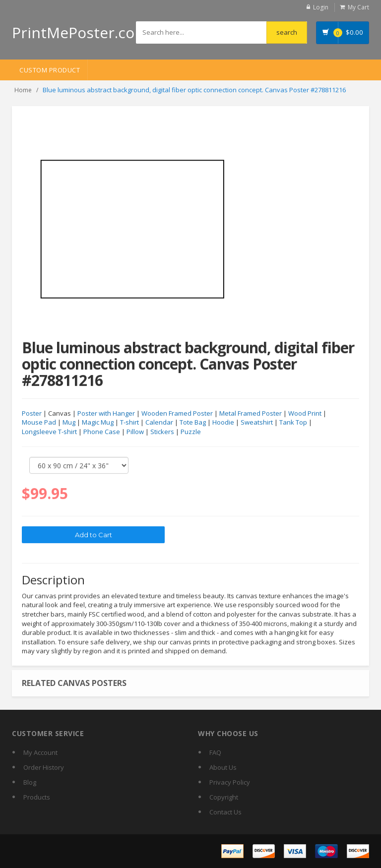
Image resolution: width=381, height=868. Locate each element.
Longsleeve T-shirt (49, 432)
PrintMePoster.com (80, 32)
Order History (44, 767)
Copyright (224, 797)
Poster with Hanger (106, 414)
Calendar (159, 423)
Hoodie (223, 423)
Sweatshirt (257, 423)
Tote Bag (193, 423)
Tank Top (293, 423)
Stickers (162, 432)
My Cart (358, 7)
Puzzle (191, 432)
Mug (69, 423)
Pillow (135, 432)
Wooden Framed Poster (177, 414)
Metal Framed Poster (251, 414)
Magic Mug (98, 423)
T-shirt (129, 423)
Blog (30, 782)
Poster (32, 414)
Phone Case (102, 432)
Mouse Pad (39, 423)
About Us (223, 767)
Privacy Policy (230, 782)
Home (23, 90)
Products (37, 797)
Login (321, 7)
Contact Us (225, 812)
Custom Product (50, 70)
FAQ (215, 752)
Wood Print (305, 414)
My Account (40, 752)
